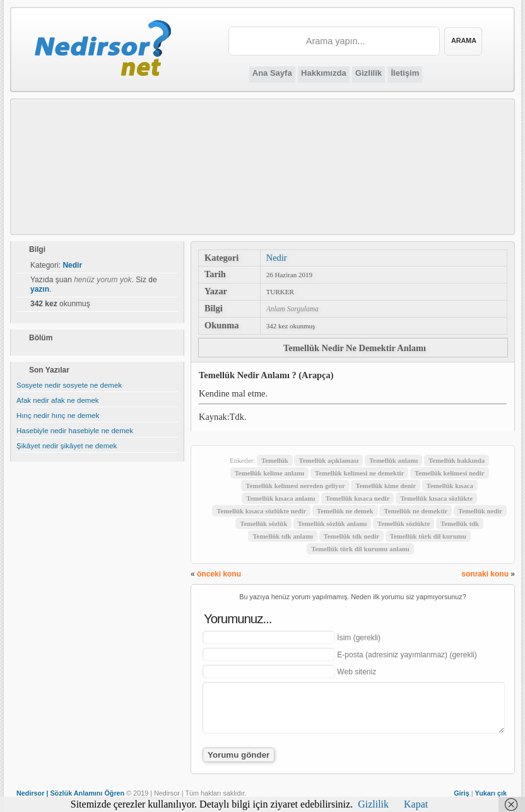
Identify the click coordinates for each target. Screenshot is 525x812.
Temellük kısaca (450, 486)
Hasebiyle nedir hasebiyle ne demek (75, 431)
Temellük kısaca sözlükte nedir (261, 511)
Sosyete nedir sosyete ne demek (69, 385)
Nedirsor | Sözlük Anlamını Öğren (70, 793)
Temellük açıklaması (328, 460)
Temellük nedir (480, 511)
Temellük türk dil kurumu (428, 536)
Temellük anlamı (393, 460)
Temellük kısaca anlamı (280, 498)
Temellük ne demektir (416, 511)
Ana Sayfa (272, 73)
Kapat (416, 804)
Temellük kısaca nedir (358, 498)
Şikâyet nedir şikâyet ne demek (67, 446)
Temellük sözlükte (404, 523)
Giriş (462, 793)
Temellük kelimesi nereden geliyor (295, 486)
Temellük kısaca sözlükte (436, 498)
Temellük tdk (460, 523)
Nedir (277, 258)
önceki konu (219, 574)
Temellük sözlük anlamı (332, 523)
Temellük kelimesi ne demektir (359, 473)
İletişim (405, 73)
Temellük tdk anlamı (283, 536)
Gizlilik (369, 73)
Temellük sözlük (263, 523)
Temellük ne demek (345, 511)
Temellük (275, 460)
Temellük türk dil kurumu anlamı (360, 549)
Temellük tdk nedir (351, 536)
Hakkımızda (324, 73)
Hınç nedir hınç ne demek (58, 415)
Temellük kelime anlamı (270, 473)
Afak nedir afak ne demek (58, 400)
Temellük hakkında (457, 460)
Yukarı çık (491, 793)
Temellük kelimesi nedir (450, 473)
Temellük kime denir (386, 486)
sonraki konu (485, 574)
